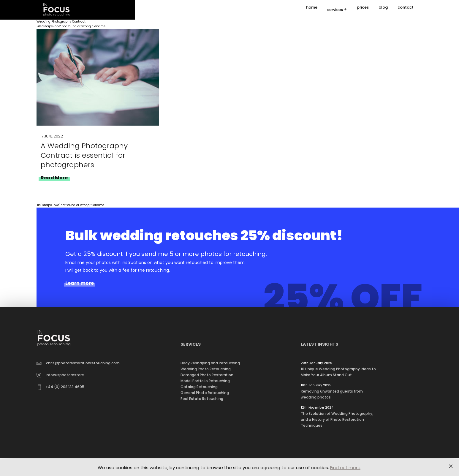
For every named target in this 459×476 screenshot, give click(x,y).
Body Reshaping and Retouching (210, 363)
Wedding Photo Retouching (206, 369)
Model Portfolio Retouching (205, 381)
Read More (54, 178)
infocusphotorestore (60, 375)
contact (406, 10)
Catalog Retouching (199, 387)
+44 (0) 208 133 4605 (61, 387)
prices (363, 10)
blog (383, 10)
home (312, 10)
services (335, 10)
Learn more (80, 283)
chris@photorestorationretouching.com (78, 363)
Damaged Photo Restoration (207, 375)
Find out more (345, 468)
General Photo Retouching (205, 393)
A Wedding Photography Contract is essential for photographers (84, 155)
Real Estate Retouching (202, 399)
